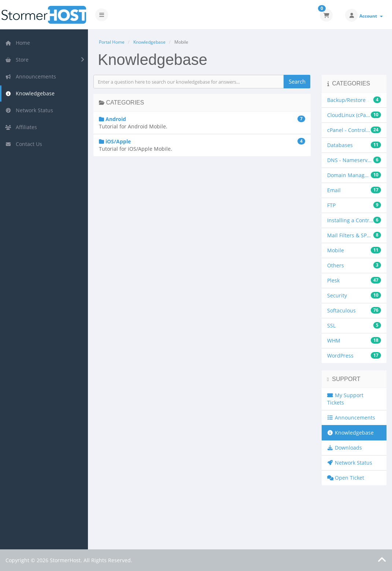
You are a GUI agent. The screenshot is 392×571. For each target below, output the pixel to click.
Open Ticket (346, 478)
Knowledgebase (30, 93)
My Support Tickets (345, 399)
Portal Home (112, 42)
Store (17, 60)
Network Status (29, 110)
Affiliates (21, 127)
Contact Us (24, 144)
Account (371, 16)
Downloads (345, 448)
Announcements (31, 76)
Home (18, 43)
